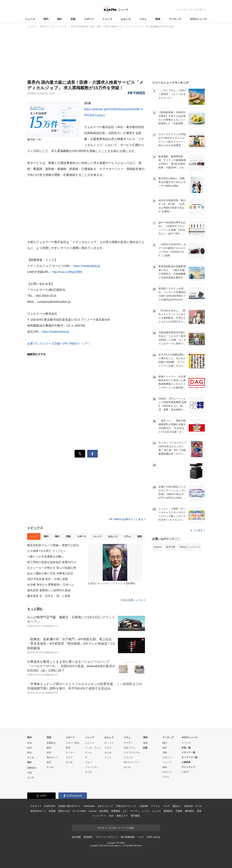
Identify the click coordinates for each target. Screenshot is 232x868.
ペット (108, 757)
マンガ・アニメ (93, 748)
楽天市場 (171, 591)
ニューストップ (185, 10)
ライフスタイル (132, 752)
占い (125, 811)
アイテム (155, 806)
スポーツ (89, 19)
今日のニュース (198, 19)
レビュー (90, 743)
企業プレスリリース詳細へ (45, 344)
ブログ (166, 806)
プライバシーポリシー (107, 837)
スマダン (128, 743)
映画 (49, 748)
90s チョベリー (132, 762)
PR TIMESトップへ (77, 344)
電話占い (177, 806)
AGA (111, 816)
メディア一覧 (188, 752)
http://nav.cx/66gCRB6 (67, 272)
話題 (145, 748)
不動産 (179, 811)
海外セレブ (52, 757)
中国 (29, 773)
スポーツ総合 (73, 743)
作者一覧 (186, 748)
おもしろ (126, 19)
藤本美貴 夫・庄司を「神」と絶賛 (49, 596)
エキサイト (200, 10)
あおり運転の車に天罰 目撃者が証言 (50, 573)
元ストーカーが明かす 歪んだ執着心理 (52, 568)
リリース (186, 743)
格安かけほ (64, 811)
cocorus (93, 811)
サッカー (70, 752)
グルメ (89, 762)
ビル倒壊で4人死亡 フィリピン (47, 551)
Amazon (158, 591)
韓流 (49, 762)
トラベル (128, 757)
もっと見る (198, 574)
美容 (199, 811)
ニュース (30, 19)
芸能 (73, 19)
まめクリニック (105, 806)
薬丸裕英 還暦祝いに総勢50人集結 (49, 590)
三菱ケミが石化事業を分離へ (46, 557)
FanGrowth (89, 806)
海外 (59, 19)
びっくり (109, 743)
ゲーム (89, 752)
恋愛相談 (116, 811)
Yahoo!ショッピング (190, 591)
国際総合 (32, 768)
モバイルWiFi (79, 811)
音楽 (49, 752)
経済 (29, 748)
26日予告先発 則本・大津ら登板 (48, 579)
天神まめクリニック (126, 806)
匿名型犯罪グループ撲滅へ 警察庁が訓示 (53, 545)
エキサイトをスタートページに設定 (116, 828)
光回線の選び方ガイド (69, 806)
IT (86, 757)
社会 (29, 743)
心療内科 (144, 806)
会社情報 (76, 837)
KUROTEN (50, 806)
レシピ (146, 811)
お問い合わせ (153, 837)
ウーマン (135, 811)
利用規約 (88, 837)
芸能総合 (51, 743)
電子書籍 (135, 816)
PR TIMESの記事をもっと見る (127, 519)
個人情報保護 (127, 837)
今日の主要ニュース (133, 600)
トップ (34, 536)
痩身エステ (122, 816)
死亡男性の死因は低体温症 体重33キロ (52, 562)
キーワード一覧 (189, 757)
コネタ (108, 748)
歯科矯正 (189, 811)
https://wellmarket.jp (56, 332)
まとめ (31, 757)
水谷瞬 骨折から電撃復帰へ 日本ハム (51, 585)
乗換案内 (168, 811)
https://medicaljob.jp (87, 266)
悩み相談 (104, 811)
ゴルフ (69, 757)
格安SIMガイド (38, 811)
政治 (29, 752)
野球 (68, 748)
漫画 (158, 19)
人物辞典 (186, 762)
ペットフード (99, 816)
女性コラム (129, 748)
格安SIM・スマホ (193, 806)
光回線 (52, 811)
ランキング (175, 19)
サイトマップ (188, 767)
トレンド (107, 19)
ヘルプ (185, 772)
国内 (46, 19)
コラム (143, 19)
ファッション (92, 767)
